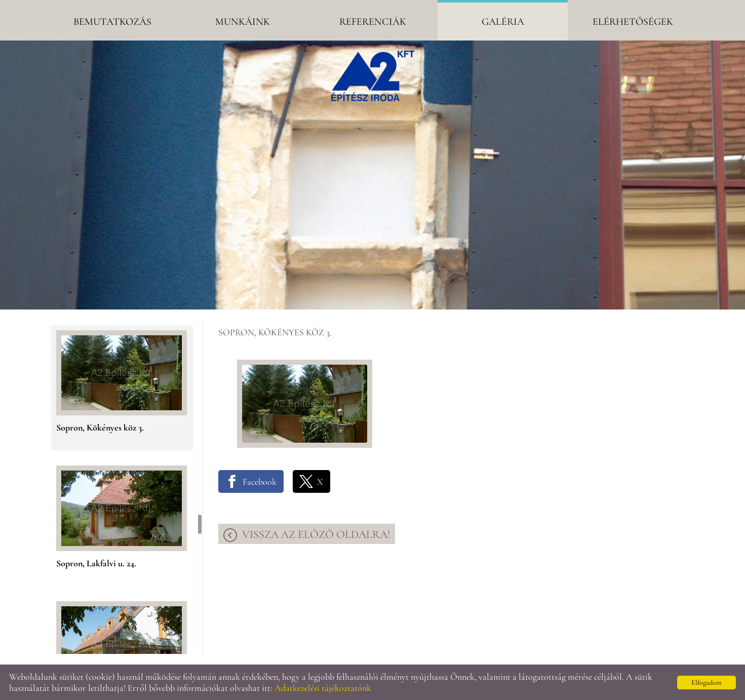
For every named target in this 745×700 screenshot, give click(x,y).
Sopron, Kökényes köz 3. (100, 427)
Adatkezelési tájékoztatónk (323, 688)
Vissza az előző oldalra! (316, 534)
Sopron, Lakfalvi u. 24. (96, 563)
